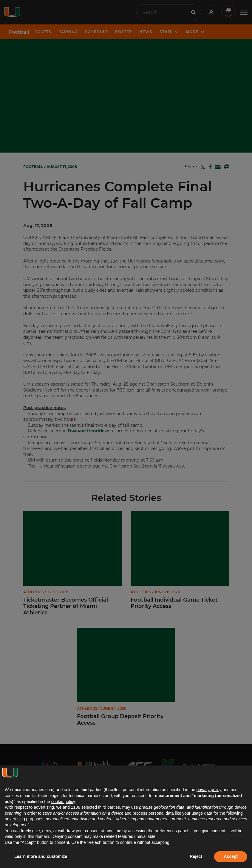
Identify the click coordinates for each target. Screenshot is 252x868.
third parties (109, 807)
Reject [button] (196, 856)
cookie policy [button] (63, 802)
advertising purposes (24, 819)
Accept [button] (231, 856)
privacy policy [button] (209, 790)
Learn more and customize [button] (41, 856)
